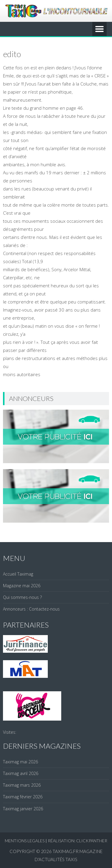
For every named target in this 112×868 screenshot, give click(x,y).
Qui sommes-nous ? (22, 597)
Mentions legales (25, 841)
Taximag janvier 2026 (23, 809)
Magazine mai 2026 (22, 586)
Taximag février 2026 (23, 797)
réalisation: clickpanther (78, 841)
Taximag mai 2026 (20, 762)
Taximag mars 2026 (22, 785)
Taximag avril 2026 (21, 773)
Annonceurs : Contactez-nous (31, 609)
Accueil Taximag (18, 574)
